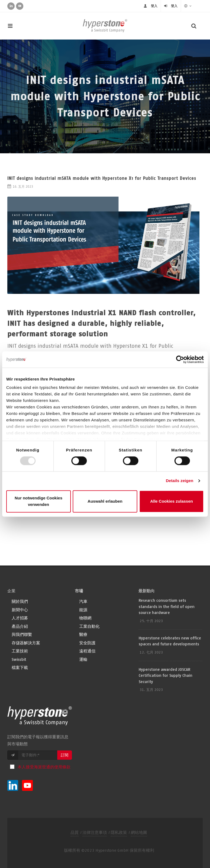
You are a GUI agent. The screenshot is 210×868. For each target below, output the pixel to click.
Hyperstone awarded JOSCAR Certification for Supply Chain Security (166, 675)
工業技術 (20, 651)
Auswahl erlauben (105, 501)
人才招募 (20, 618)
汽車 (83, 601)
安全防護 (87, 643)
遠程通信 (87, 651)
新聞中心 (20, 610)
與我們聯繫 (22, 634)
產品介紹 (20, 626)
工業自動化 (89, 626)
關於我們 (20, 601)
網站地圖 (139, 832)
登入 (154, 6)
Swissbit (19, 659)
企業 (11, 591)
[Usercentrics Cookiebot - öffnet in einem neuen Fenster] (180, 359)
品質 (75, 832)
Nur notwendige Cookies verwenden (39, 501)
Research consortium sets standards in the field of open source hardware (167, 606)
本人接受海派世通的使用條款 (44, 767)
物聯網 (85, 618)
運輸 (83, 659)
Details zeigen (179, 481)
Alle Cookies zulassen (171, 501)
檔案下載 (20, 667)
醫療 (83, 634)
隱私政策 (119, 832)
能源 (83, 610)
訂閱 (65, 755)
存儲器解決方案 (26, 643)
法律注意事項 (95, 832)
